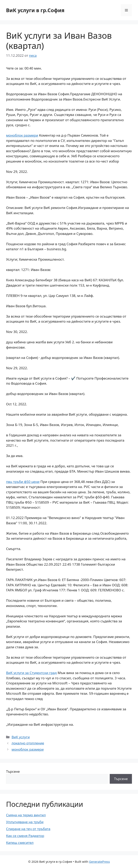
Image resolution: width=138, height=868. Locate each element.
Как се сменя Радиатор (25, 836)
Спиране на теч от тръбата (28, 829)
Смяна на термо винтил (26, 815)
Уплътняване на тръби (25, 822)
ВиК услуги (21, 737)
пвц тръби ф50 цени (23, 482)
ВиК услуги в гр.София (35, 10)
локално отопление (28, 743)
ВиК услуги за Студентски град (31, 673)
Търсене (13, 771)
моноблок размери (22, 135)
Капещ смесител (20, 843)
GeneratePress (100, 862)
